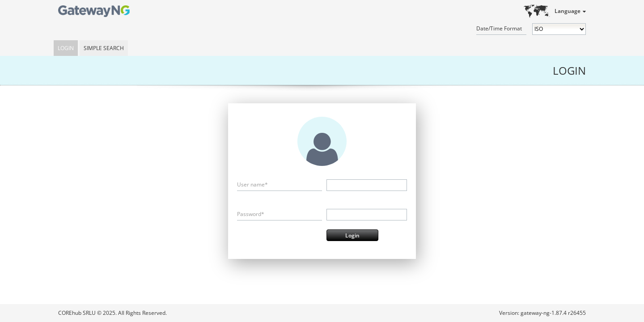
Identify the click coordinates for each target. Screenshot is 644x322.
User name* (252, 184)
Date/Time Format (499, 28)
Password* (251, 214)
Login (66, 48)
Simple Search (104, 48)
